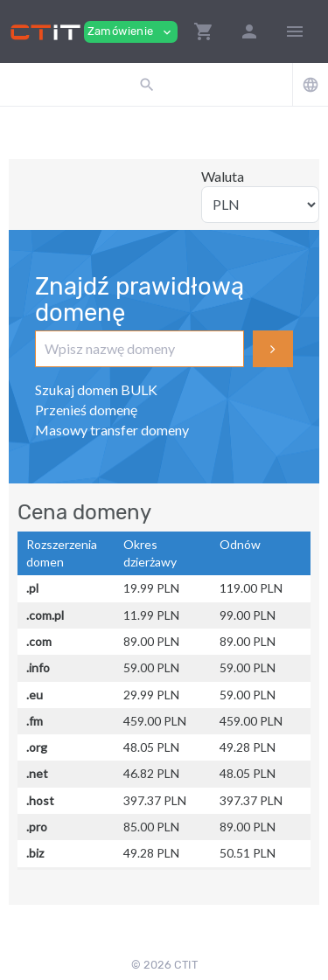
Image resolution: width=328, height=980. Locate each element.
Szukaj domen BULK (96, 389)
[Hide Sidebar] (295, 31)
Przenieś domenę (86, 410)
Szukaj (273, 349)
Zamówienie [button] (131, 32)
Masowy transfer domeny (112, 430)
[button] (204, 31)
